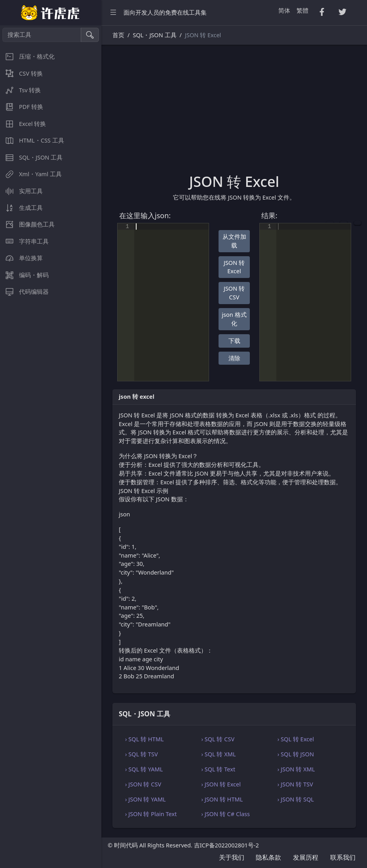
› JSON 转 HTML (222, 799)
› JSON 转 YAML (145, 799)
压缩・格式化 (27, 56)
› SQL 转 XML (218, 754)
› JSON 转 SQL (296, 799)
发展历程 (306, 857)
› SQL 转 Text (218, 769)
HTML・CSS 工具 (32, 140)
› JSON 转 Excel (221, 784)
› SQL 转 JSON (296, 754)
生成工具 (21, 208)
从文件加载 (234, 241)
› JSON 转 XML (296, 769)
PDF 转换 (22, 107)
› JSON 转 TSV (295, 784)
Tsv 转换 (20, 90)
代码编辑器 (24, 292)
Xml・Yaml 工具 (31, 174)
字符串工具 (24, 241)
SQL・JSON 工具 (31, 157)
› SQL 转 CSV (218, 739)
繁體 (302, 10)
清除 (234, 358)
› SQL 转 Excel (296, 739)
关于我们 (232, 857)
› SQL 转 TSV (142, 754)
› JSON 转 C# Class (225, 814)
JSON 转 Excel (234, 267)
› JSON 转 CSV (143, 784)
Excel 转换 (23, 124)
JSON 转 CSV (234, 293)
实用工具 (21, 191)
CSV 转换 (21, 73)
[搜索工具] (42, 35)
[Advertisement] (234, 114)
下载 (234, 341)
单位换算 (21, 258)
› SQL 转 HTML (145, 739)
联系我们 (343, 857)
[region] (51, 447)
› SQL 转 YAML (144, 769)
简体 (284, 10)
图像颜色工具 (27, 224)
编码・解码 (24, 275)
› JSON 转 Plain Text (151, 814)
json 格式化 (234, 319)
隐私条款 (268, 857)
